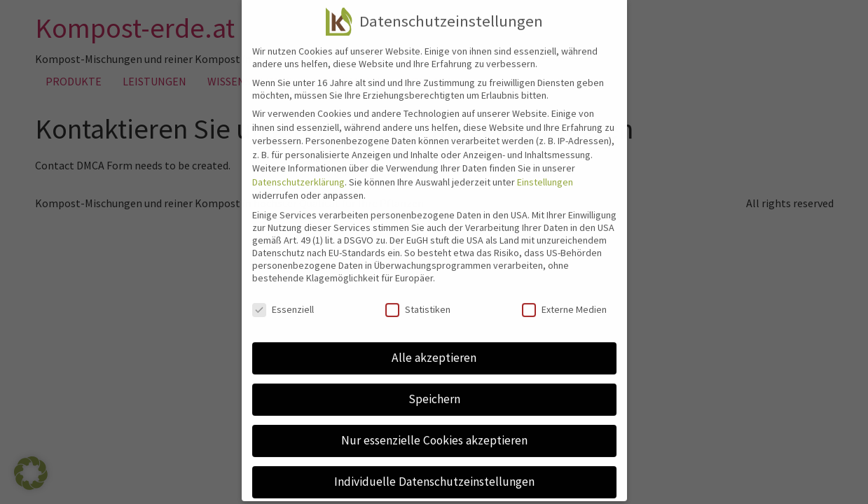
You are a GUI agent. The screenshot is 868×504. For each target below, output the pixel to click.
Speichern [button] (434, 387)
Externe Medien (564, 297)
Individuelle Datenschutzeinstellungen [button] (434, 470)
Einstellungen (545, 170)
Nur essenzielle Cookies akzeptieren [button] (434, 428)
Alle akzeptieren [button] (434, 346)
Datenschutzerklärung (298, 170)
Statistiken (418, 297)
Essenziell (283, 297)
